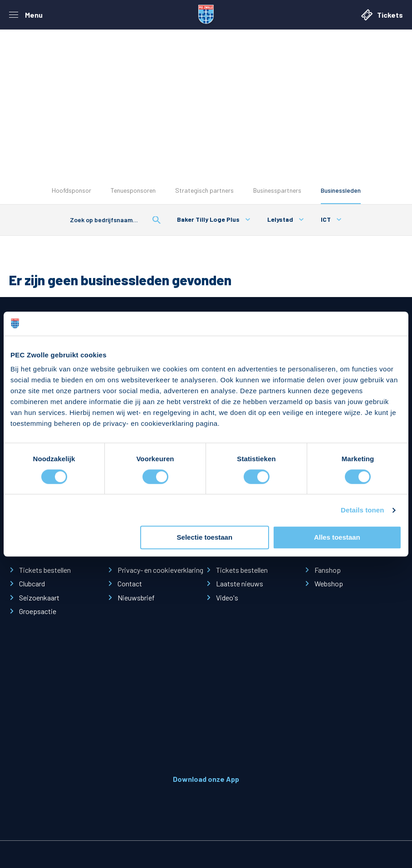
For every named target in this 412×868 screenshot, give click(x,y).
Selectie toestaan (205, 538)
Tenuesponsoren (133, 190)
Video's (227, 597)
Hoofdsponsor (71, 190)
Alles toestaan (337, 538)
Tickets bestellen (45, 570)
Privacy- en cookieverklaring (160, 570)
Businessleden (341, 190)
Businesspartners (277, 190)
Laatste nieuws (240, 583)
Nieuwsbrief (136, 597)
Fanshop (328, 570)
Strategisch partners (204, 190)
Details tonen (362, 510)
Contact (130, 583)
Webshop (329, 583)
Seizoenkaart (39, 597)
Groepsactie (38, 611)
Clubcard (32, 583)
